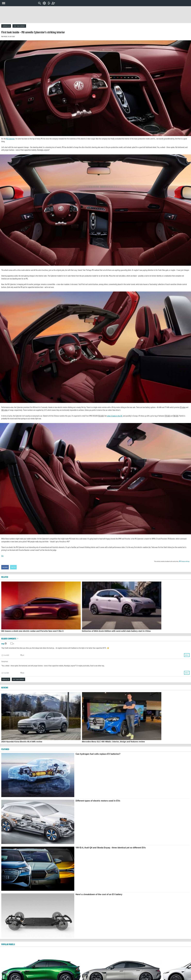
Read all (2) (6, 679)
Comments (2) (6, 26)
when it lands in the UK (115, 416)
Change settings (184, 561)
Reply (187, 655)
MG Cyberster (10, 139)
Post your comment (19, 26)
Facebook (5, 567)
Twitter (13, 567)
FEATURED (5, 749)
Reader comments (10, 639)
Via (2, 556)
